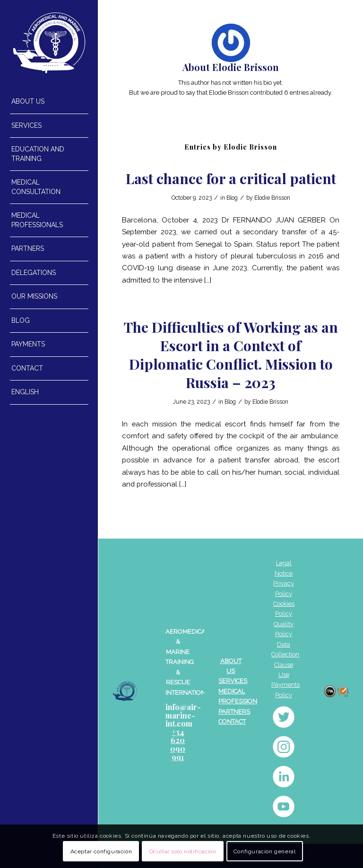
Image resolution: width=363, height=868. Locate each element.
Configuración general (265, 851)
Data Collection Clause (285, 655)
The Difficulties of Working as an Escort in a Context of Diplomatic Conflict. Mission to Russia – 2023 (231, 355)
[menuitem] (49, 102)
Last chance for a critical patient (231, 178)
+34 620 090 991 (178, 744)
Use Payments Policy (285, 685)
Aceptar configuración (101, 851)
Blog (232, 198)
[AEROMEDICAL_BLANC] (49, 43)
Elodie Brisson (272, 198)
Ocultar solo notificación (183, 851)
